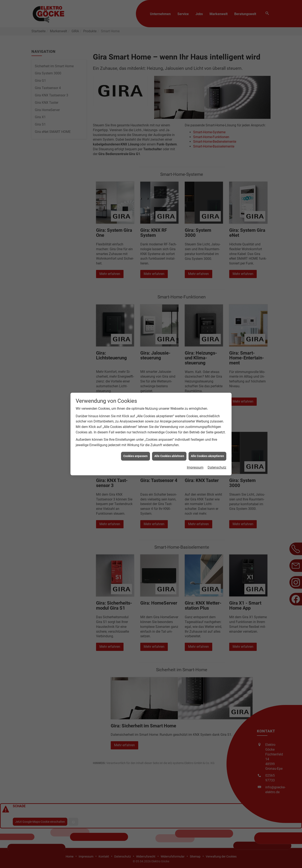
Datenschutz (217, 467)
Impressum (195, 467)
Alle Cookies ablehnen (169, 456)
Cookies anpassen (135, 456)
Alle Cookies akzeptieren (207, 456)
